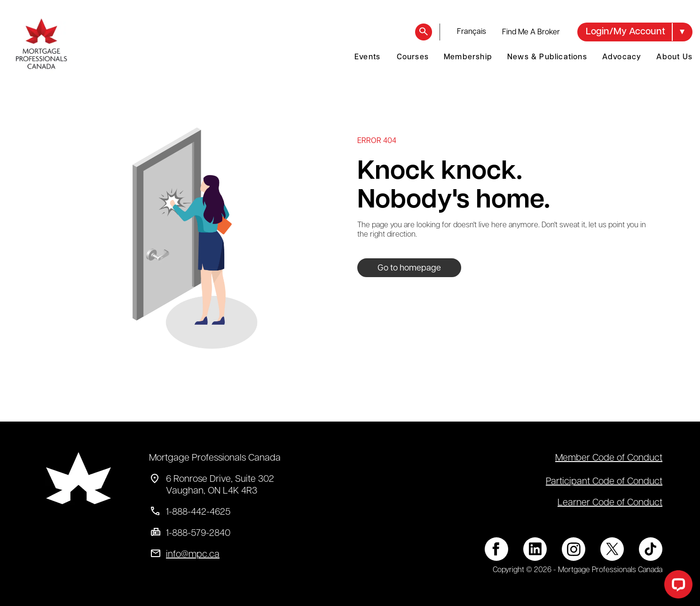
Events (367, 57)
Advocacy (622, 57)
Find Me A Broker (531, 32)
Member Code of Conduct (609, 458)
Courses (413, 57)
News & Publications (547, 57)
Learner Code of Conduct (610, 503)
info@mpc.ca (193, 555)
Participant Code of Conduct (604, 482)
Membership (468, 57)
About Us (674, 57)
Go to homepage (409, 268)
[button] (635, 32)
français (472, 32)
